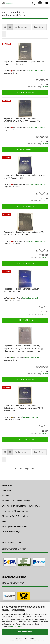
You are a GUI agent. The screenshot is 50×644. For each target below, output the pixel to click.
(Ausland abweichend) (36, 71)
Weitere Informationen (25, 639)
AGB (4, 521)
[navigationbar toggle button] (47, 3)
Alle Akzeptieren (25, 632)
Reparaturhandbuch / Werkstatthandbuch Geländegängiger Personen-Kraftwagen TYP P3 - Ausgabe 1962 (24, 408)
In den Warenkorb (25, 93)
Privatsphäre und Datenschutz (15, 527)
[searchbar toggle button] (33, 3)
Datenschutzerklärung (16, 626)
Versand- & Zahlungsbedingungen (17, 501)
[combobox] (22, 27)
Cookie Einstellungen (11, 532)
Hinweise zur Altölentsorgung (15, 511)
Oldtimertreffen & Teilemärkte (15, 516)
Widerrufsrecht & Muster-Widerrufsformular (21, 506)
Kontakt (5, 495)
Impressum (7, 490)
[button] (5, 27)
